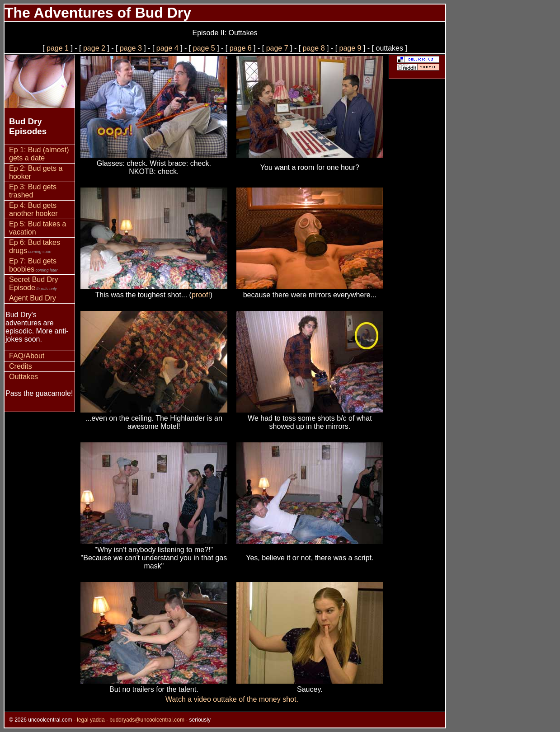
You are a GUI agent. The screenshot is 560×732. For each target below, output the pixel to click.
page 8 (315, 48)
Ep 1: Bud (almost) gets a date (39, 154)
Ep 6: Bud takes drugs (35, 246)
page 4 (167, 48)
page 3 (131, 48)
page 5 (204, 48)
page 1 (58, 48)
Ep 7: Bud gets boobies (33, 265)
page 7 (278, 48)
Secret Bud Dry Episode (33, 284)
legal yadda (91, 720)
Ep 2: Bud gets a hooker (36, 172)
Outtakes (24, 377)
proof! (201, 295)
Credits (21, 366)
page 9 (351, 48)
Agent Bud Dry (33, 298)
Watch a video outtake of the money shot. (232, 699)
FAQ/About (27, 356)
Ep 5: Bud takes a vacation (38, 228)
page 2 (94, 48)
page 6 (242, 48)
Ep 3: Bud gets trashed (33, 191)
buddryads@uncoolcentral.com (147, 720)
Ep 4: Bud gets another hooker (33, 209)
